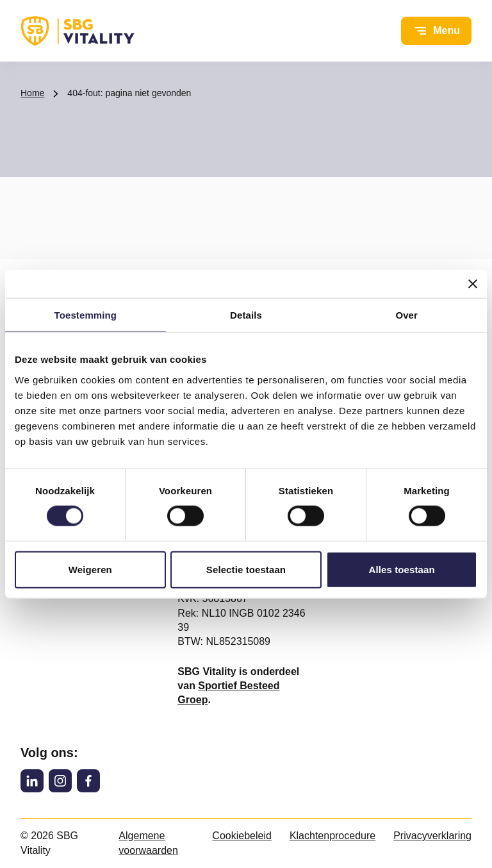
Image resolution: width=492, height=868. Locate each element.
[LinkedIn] (32, 781)
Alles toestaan (402, 569)
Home (32, 93)
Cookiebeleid (242, 836)
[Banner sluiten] (473, 284)
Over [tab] (406, 315)
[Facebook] (88, 781)
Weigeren (90, 569)
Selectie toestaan (246, 569)
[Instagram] (60, 781)
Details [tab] (246, 315)
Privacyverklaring (432, 836)
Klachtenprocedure (332, 836)
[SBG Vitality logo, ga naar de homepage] (78, 31)
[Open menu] (436, 31)
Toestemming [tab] (86, 315)
